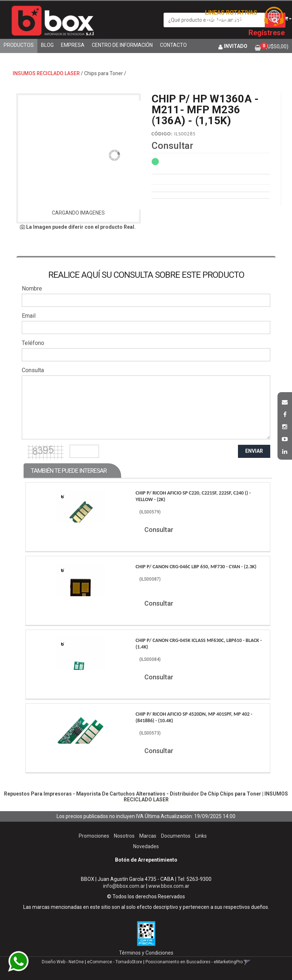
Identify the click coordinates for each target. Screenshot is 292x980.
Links (201, 836)
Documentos (176, 836)
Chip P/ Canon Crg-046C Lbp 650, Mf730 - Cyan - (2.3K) (196, 567)
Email (29, 316)
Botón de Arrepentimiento (146, 860)
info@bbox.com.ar (124, 886)
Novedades (146, 846)
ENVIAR (254, 451)
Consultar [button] (172, 146)
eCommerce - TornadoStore (115, 962)
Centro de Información (122, 45)
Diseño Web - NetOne (63, 962)
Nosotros (124, 836)
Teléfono (33, 343)
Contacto (173, 45)
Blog (47, 45)
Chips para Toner (104, 73)
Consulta (33, 370)
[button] (285, 401)
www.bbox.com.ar (169, 886)
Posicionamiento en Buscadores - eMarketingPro (194, 962)
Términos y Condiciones (146, 953)
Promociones (94, 836)
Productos (19, 45)
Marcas (148, 836)
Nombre (32, 288)
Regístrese (267, 33)
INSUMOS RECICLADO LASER (46, 73)
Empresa (73, 45)
